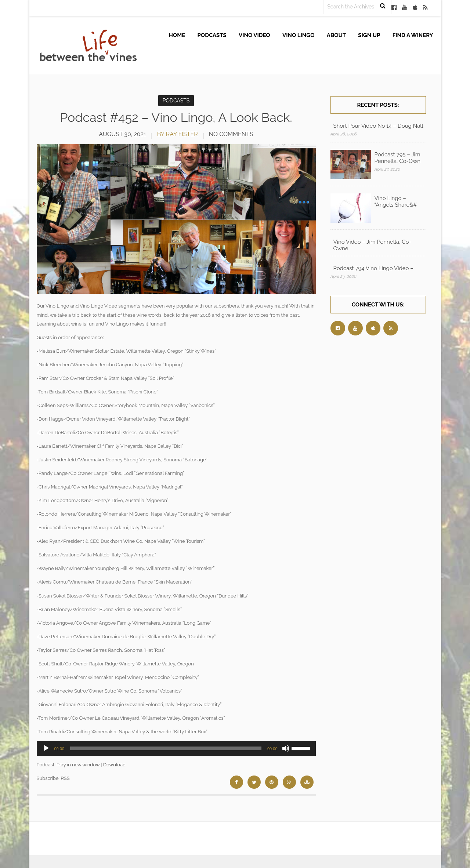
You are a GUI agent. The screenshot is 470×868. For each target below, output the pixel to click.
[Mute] (286, 748)
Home (177, 35)
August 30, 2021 (122, 134)
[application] (176, 748)
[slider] (166, 748)
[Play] (46, 748)
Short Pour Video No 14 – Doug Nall (378, 126)
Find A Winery (413, 35)
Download (114, 765)
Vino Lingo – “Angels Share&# (396, 201)
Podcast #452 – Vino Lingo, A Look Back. (176, 117)
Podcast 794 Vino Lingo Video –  (374, 268)
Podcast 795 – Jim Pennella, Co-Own (398, 158)
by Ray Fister (178, 134)
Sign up (369, 35)
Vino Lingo (299, 35)
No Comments (231, 134)
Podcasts (212, 35)
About (336, 35)
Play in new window (78, 765)
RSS (65, 778)
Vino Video (254, 35)
